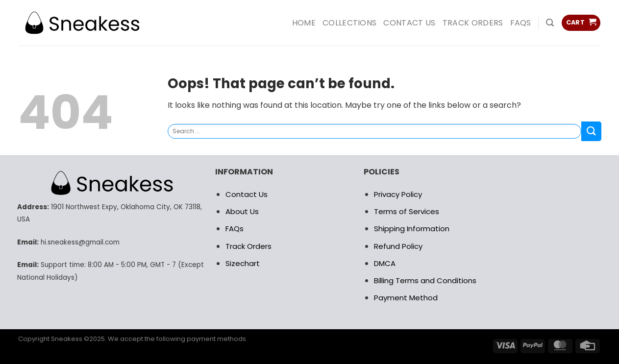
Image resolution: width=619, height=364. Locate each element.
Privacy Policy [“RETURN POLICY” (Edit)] (398, 194)
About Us (242, 211)
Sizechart (243, 263)
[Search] (550, 23)
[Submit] (591, 131)
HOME (304, 23)
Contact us (409, 23)
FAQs (521, 23)
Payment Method (406, 298)
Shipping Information (412, 229)
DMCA (385, 263)
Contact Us (247, 194)
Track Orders (473, 23)
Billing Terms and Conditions (425, 280)
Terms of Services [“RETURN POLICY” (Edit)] (407, 211)
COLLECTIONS (350, 23)
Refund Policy (398, 246)
